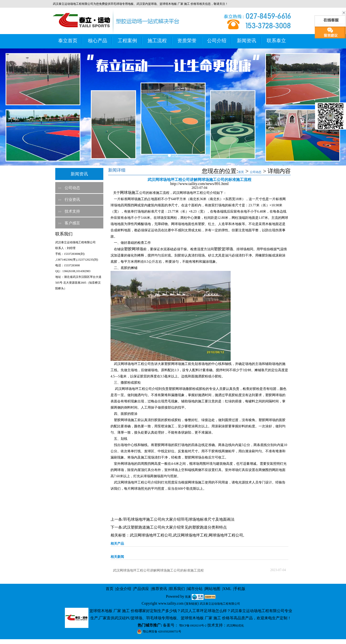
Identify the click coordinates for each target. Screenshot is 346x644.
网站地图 (213, 589)
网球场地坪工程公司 (226, 535)
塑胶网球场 (134, 249)
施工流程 (157, 41)
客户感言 (72, 223)
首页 (241, 172)
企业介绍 (124, 589)
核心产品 (98, 41)
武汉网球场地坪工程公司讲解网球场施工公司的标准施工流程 (158, 570)
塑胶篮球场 (223, 249)
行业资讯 (72, 200)
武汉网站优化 (235, 626)
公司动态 (72, 188)
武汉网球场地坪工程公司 (151, 535)
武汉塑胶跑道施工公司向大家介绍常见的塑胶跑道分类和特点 (175, 527)
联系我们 (177, 589)
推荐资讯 (159, 589)
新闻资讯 (247, 41)
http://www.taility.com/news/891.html (200, 184)
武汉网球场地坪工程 (190, 535)
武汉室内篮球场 (147, 4)
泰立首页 (68, 41)
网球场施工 (130, 193)
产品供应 (141, 589)
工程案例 (127, 41)
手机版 (240, 589)
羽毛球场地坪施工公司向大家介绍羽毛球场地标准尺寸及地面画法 (179, 519)
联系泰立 (276, 41)
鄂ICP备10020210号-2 (193, 626)
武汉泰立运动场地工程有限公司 (220, 604)
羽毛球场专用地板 (122, 4)
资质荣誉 (187, 41)
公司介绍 (217, 41)
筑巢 (188, 597)
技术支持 (72, 211)
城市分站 (195, 589)
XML (227, 589)
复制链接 (192, 604)
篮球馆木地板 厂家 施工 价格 (178, 4)
